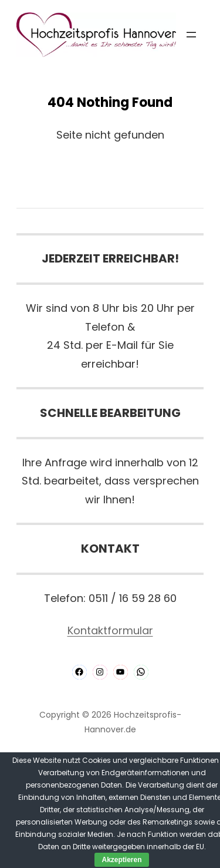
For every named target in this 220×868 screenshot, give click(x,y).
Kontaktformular (110, 630)
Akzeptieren (121, 860)
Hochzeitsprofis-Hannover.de (133, 722)
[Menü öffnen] (191, 35)
